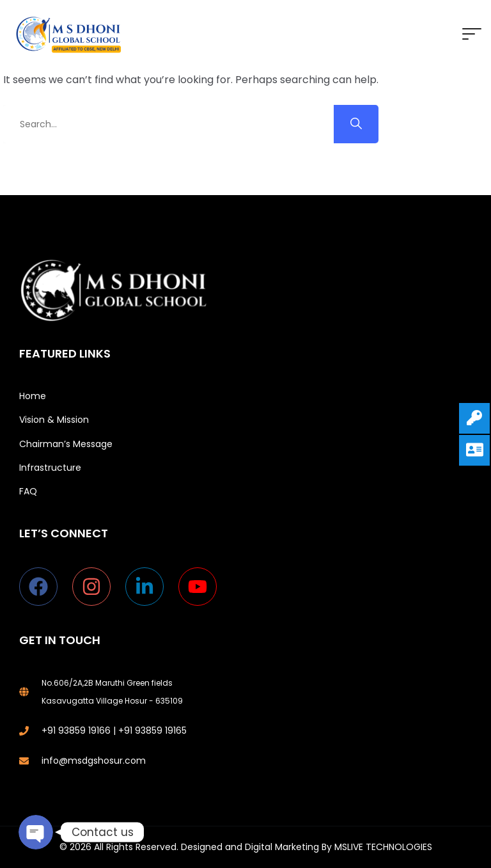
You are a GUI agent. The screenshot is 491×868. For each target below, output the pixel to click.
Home (33, 396)
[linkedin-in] (151, 587)
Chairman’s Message (66, 444)
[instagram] (97, 587)
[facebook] (44, 587)
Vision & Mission (54, 420)
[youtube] (200, 587)
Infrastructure (50, 468)
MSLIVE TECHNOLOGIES (383, 847)
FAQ (28, 491)
